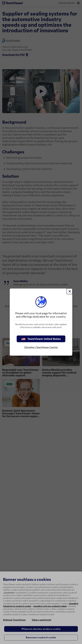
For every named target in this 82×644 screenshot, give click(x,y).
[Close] (69, 291)
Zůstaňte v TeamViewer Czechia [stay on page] (41, 347)
